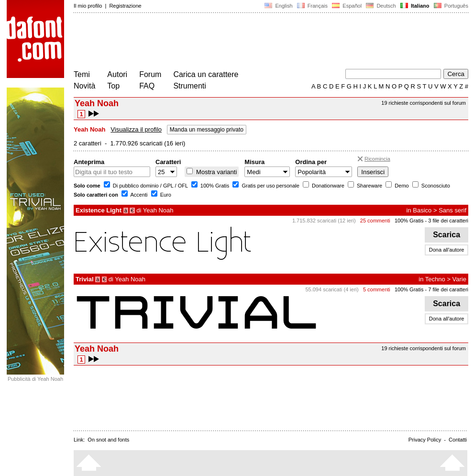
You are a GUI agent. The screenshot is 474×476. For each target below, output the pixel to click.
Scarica (446, 235)
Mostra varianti (215, 172)
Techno (435, 279)
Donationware (327, 186)
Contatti (458, 440)
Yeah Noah (158, 210)
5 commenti (377, 289)
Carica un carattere (206, 74)
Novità (84, 86)
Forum (150, 74)
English (278, 6)
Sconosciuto (435, 186)
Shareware (369, 186)
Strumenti (189, 86)
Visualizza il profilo (136, 129)
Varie (459, 279)
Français (312, 6)
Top (113, 86)
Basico (422, 210)
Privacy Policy (425, 440)
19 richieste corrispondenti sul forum (424, 103)
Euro (165, 195)
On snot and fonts (108, 440)
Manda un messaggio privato (207, 130)
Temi (82, 74)
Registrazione (125, 6)
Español (347, 6)
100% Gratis (214, 186)
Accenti (138, 195)
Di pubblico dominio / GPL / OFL (150, 186)
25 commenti (375, 221)
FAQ (147, 86)
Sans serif (452, 210)
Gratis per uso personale (270, 186)
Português (450, 6)
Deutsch (381, 6)
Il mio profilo (88, 6)
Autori (117, 74)
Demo (401, 186)
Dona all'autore (447, 250)
